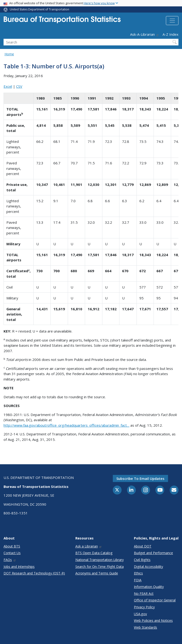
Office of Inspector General (155, 600)
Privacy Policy (144, 607)
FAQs (10, 560)
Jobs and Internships (19, 567)
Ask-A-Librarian (145, 34)
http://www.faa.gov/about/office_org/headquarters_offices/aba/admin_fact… (66, 425)
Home (9, 54)
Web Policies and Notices (153, 620)
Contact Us (12, 553)
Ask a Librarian (89, 546)
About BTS (12, 546)
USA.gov (140, 614)
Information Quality (149, 587)
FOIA (138, 580)
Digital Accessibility (148, 567)
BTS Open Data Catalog (94, 553)
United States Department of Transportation (39, 9)
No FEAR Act (144, 594)
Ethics (138, 573)
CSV (19, 86)
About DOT (143, 546)
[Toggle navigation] (172, 21)
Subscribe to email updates (140, 478)
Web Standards (146, 627)
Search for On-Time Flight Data (100, 567)
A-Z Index (171, 34)
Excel (8, 86)
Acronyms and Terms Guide (97, 573)
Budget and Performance (153, 553)
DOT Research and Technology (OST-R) (34, 573)
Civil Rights (142, 560)
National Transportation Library (100, 560)
